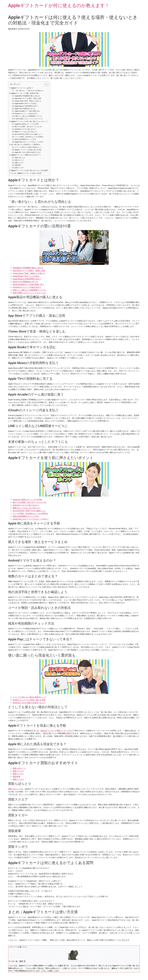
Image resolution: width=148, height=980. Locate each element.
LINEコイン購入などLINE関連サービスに (28, 116)
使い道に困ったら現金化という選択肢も (26, 145)
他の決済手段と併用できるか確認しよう (28, 134)
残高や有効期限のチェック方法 (25, 139)
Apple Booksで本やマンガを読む (26, 104)
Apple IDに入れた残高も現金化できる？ (28, 152)
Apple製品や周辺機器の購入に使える (27, 96)
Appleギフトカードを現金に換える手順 (28, 150)
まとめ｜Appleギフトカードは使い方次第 (26, 173)
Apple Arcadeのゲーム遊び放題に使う (28, 111)
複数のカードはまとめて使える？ (26, 132)
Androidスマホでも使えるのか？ (26, 129)
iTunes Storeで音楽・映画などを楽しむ (28, 101)
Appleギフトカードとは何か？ (22, 88)
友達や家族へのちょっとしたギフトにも (29, 119)
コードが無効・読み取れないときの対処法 (29, 137)
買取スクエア (19, 160)
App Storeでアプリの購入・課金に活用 (28, 98)
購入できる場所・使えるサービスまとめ (28, 127)
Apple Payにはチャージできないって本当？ (29, 142)
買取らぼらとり (20, 158)
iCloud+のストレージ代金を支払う (26, 114)
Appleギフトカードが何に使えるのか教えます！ (59, 6)
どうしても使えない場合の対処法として (28, 147)
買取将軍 (18, 165)
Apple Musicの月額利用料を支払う (26, 106)
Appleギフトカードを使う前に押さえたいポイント (29, 121)
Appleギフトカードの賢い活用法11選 (25, 93)
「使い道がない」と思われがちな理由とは (29, 91)
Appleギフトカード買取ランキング (55, 731)
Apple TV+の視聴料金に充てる (25, 109)
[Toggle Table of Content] (45, 85)
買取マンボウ (19, 168)
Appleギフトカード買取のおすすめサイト (26, 155)
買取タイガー (19, 163)
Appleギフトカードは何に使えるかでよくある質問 (29, 170)
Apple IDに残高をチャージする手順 (27, 124)
